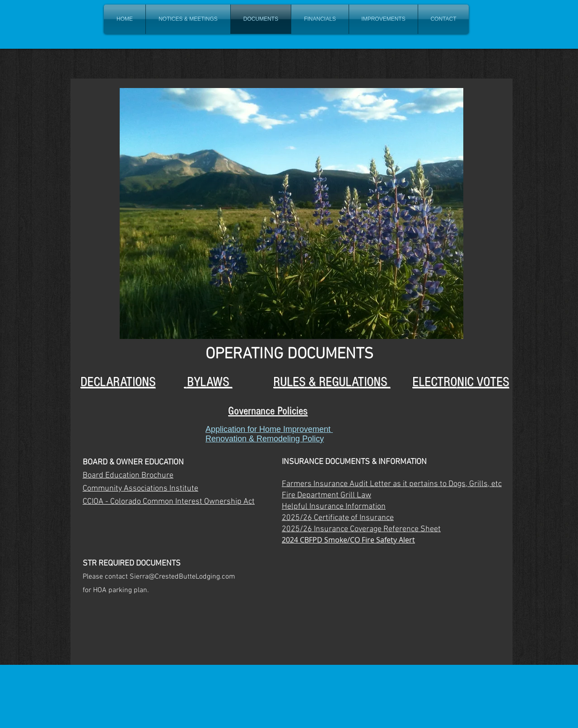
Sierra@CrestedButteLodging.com (182, 577)
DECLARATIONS (118, 382)
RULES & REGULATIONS (332, 382)
